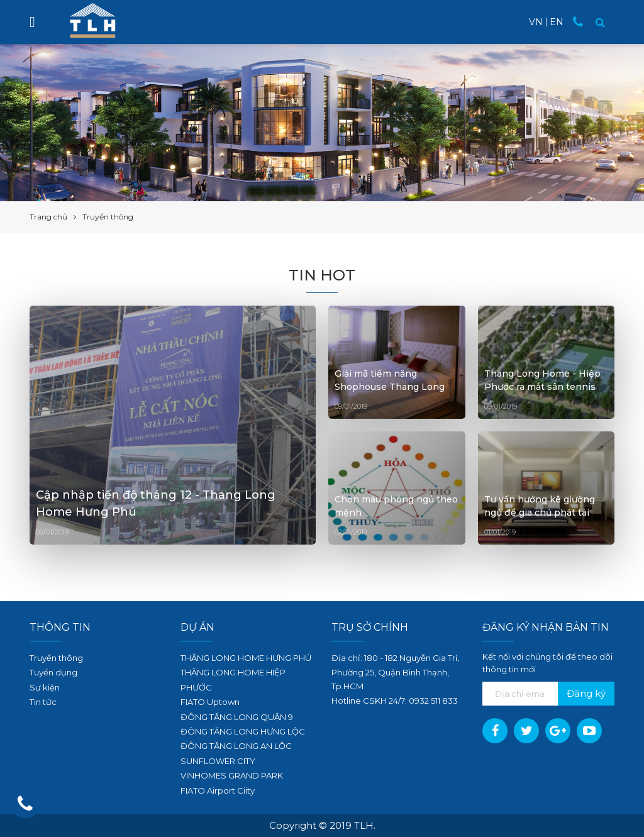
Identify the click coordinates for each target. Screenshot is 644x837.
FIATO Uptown (210, 702)
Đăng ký (586, 693)
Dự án (197, 627)
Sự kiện (45, 687)
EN (557, 22)
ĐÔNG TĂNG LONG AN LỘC (236, 746)
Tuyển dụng (53, 672)
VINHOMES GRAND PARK (232, 775)
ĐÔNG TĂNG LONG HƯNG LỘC (243, 731)
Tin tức (43, 702)
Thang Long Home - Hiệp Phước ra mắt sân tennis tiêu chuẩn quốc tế (542, 387)
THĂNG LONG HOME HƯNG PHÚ (246, 658)
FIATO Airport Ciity (218, 790)
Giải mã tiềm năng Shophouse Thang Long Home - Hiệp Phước (390, 387)
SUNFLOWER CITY (218, 761)
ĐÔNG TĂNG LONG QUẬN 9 (237, 717)
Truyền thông (56, 658)
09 (414, 701)
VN (536, 22)
